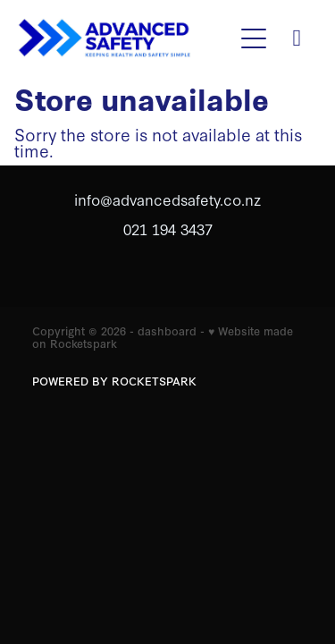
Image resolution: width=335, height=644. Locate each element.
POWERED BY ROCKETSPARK (114, 381)
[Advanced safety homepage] (125, 38)
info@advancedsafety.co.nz (167, 199)
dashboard (167, 330)
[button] (254, 38)
